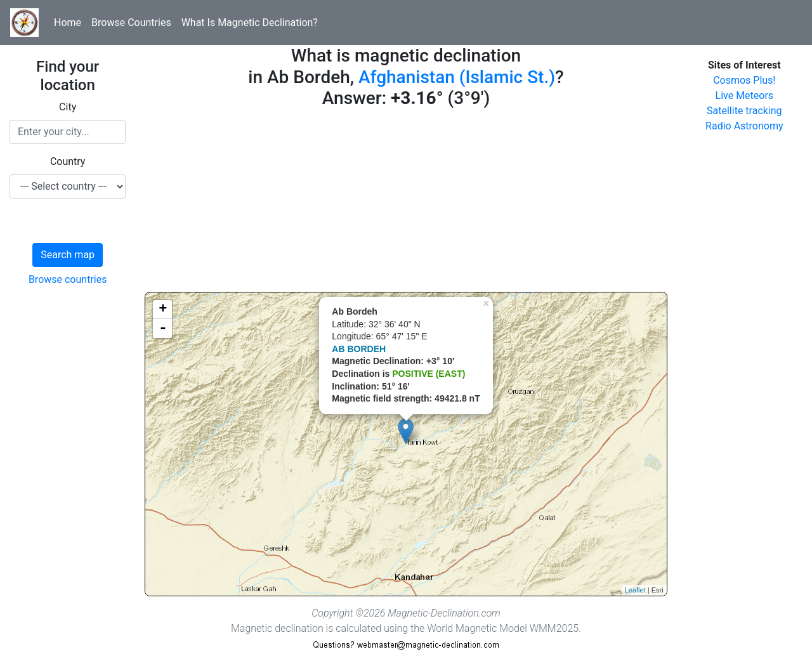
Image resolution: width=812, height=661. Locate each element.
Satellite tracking (744, 111)
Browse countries (68, 279)
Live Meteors (745, 95)
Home (68, 23)
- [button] (163, 329)
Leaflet (635, 590)
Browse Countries (131, 23)
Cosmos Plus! (744, 80)
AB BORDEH (359, 349)
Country (68, 161)
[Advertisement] (406, 203)
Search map (68, 255)
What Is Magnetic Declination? (250, 23)
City (68, 107)
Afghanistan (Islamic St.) (457, 77)
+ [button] (163, 310)
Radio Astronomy (744, 126)
